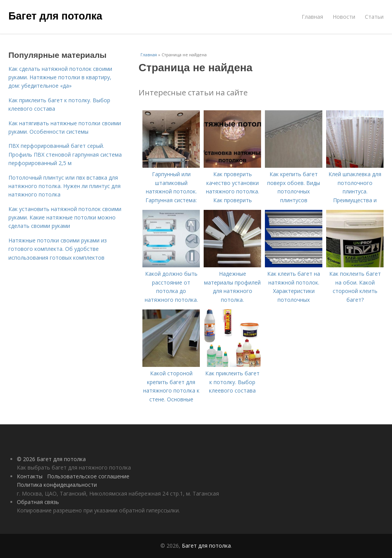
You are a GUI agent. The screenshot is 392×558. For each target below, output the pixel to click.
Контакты (30, 476)
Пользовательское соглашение (88, 476)
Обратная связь (38, 502)
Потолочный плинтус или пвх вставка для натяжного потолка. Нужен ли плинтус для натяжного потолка (65, 186)
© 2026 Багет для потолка (51, 459)
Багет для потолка (55, 16)
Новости (344, 17)
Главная (312, 17)
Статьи (374, 17)
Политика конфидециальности (57, 485)
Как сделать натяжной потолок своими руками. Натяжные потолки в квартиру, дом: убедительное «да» (60, 77)
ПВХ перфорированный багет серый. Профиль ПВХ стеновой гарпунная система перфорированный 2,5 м (65, 154)
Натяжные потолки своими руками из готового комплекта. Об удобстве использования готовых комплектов (58, 249)
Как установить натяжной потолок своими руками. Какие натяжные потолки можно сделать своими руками (65, 218)
